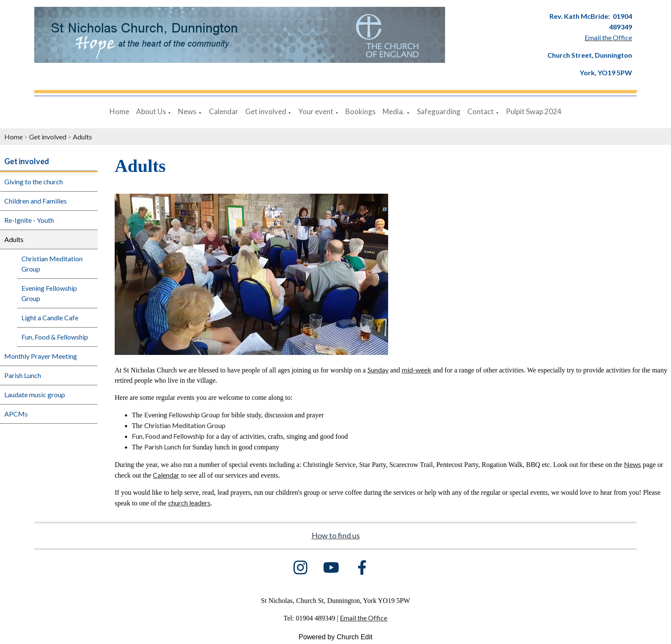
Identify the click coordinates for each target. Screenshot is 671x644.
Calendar (224, 111)
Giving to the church (34, 182)
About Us (151, 111)
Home (119, 111)
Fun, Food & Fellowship (55, 337)
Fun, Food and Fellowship (168, 436)
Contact (481, 111)
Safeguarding (439, 111)
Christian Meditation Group (52, 264)
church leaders (189, 503)
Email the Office (364, 618)
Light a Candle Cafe (50, 318)
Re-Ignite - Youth (29, 220)
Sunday (378, 370)
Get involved (266, 111)
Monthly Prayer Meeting (41, 356)
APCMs (16, 414)
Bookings (361, 111)
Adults (82, 137)
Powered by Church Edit (336, 637)
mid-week (417, 370)
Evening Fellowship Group (49, 293)
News (187, 111)
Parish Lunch (23, 375)
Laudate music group (35, 394)
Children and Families (36, 201)
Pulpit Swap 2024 (534, 111)
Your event (316, 111)
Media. (393, 111)
